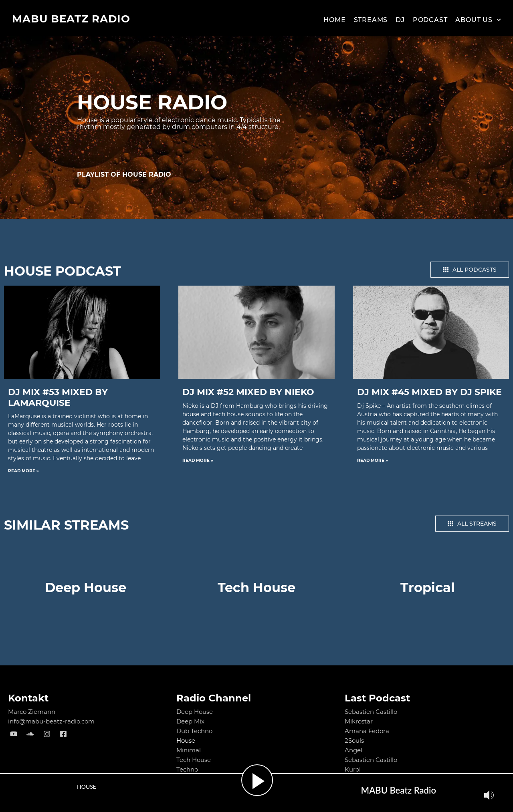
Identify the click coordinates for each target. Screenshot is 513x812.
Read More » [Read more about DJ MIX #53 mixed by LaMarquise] (23, 471)
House (186, 740)
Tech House (194, 760)
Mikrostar (359, 721)
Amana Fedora (367, 731)
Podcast (430, 20)
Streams (371, 20)
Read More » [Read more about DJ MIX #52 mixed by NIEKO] (198, 460)
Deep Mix (190, 721)
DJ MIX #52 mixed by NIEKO (248, 392)
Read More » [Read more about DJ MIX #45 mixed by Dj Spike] (373, 460)
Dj (400, 20)
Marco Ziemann (32, 712)
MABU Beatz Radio (71, 19)
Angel (353, 750)
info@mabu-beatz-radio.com (52, 721)
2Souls (354, 740)
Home (334, 20)
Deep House (195, 712)
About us (478, 20)
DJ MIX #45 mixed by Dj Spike (429, 392)
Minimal (189, 750)
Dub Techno (194, 731)
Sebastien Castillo (371, 712)
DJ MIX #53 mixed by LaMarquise (58, 397)
